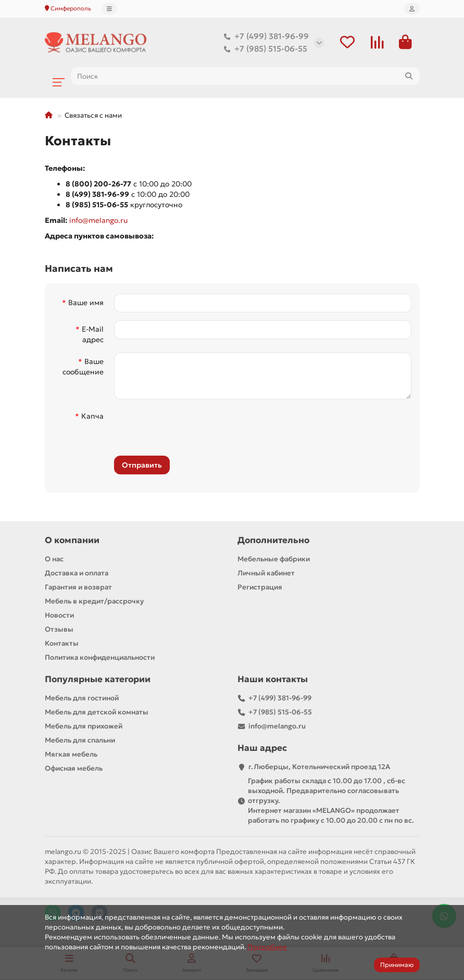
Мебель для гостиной (82, 699)
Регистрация (260, 588)
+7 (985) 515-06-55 (264, 49)
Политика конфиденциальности (100, 658)
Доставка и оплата (77, 574)
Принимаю (397, 965)
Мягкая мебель (71, 755)
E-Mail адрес (93, 335)
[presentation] (185, 428)
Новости (59, 616)
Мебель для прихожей (84, 727)
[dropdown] (109, 9)
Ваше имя (86, 303)
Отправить (142, 466)
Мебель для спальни (80, 741)
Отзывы (59, 630)
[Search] (245, 77)
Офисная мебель (74, 769)
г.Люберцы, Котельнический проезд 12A (319, 767)
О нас (54, 560)
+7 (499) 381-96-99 (264, 36)
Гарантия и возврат (78, 588)
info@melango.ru (98, 221)
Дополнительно (273, 541)
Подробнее (267, 947)
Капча (92, 417)
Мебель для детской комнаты (97, 713)
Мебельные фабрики (274, 560)
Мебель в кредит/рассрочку (94, 602)
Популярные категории (98, 680)
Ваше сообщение (83, 367)
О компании (72, 541)
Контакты (62, 644)
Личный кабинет (266, 574)
